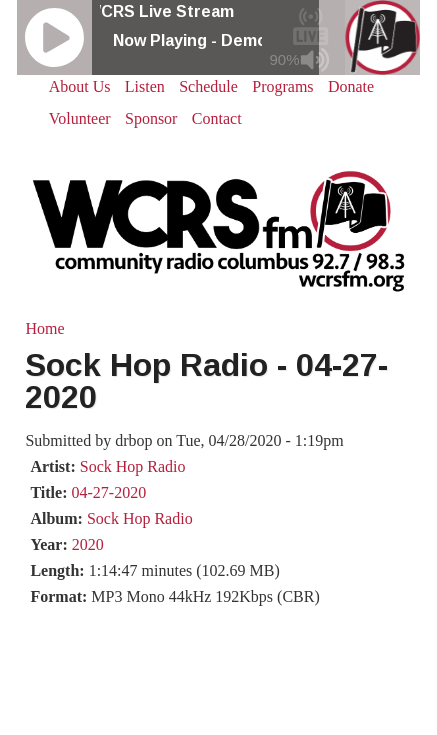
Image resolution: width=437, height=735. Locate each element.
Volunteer (80, 118)
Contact (217, 118)
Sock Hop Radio (133, 466)
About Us (80, 86)
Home (44, 328)
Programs (282, 86)
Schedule (208, 86)
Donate (351, 86)
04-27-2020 (108, 492)
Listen (145, 86)
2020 (88, 544)
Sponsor (151, 118)
